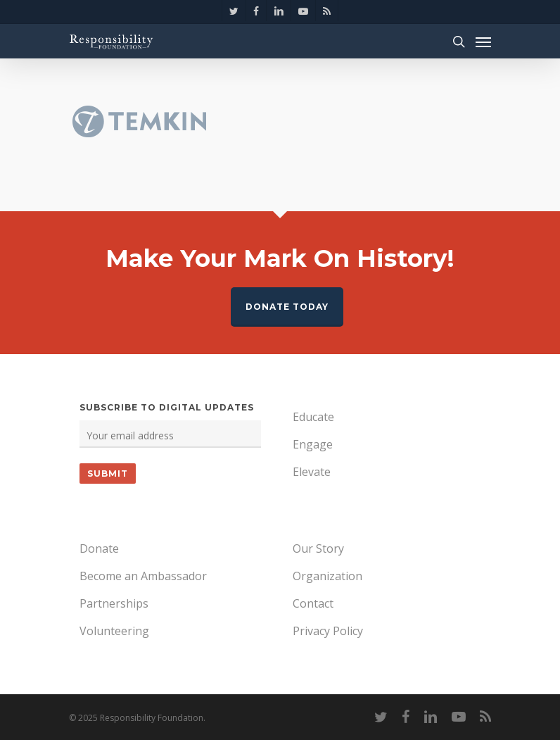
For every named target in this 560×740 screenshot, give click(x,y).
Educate (313, 417)
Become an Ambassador (143, 576)
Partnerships (114, 603)
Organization (327, 576)
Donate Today (287, 307)
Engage (313, 444)
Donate (99, 548)
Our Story (318, 548)
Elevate (312, 472)
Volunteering (114, 631)
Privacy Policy (328, 631)
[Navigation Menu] (483, 42)
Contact (313, 603)
